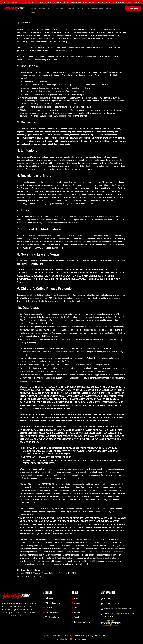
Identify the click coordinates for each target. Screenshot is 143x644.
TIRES (49, 8)
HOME (33, 8)
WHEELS (41, 8)
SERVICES (58, 8)
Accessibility (100, 636)
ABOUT (105, 8)
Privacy (90, 636)
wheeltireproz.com (35, 29)
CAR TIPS (69, 8)
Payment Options (92, 8)
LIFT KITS (79, 8)
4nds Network (80, 639)
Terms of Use (81, 636)
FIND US (115, 8)
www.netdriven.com (33, 576)
